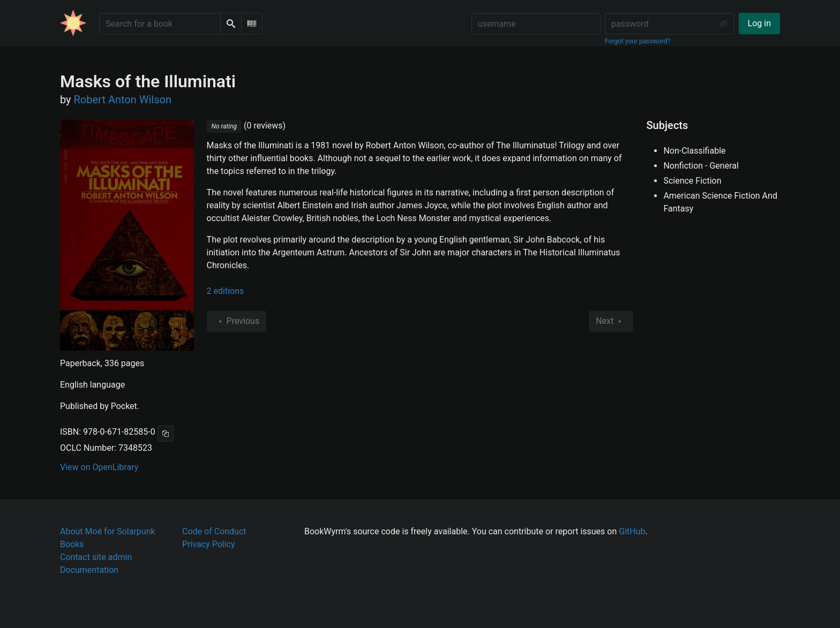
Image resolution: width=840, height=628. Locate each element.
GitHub (632, 531)
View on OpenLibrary (99, 467)
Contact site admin (96, 557)
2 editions (226, 291)
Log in (759, 23)
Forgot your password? (637, 41)
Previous (237, 321)
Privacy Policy (209, 544)
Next (611, 321)
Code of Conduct (214, 531)
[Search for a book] (160, 24)
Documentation (89, 570)
